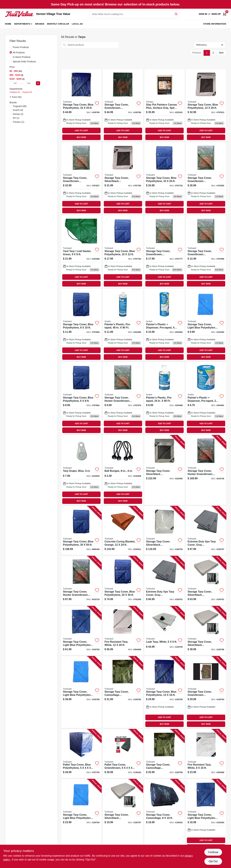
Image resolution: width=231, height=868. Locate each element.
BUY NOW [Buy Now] (81, 137)
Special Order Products (24, 62)
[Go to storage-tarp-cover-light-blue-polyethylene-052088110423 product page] (206, 325)
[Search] (176, 14)
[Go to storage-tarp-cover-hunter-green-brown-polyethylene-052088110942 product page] (123, 398)
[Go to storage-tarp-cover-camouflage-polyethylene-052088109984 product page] (123, 692)
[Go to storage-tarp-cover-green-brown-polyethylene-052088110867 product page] (206, 178)
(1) (16, 118)
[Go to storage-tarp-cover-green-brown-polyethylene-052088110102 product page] (123, 105)
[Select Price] (38, 83)
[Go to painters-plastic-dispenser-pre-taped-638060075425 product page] (164, 325)
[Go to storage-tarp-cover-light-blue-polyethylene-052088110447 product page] (206, 815)
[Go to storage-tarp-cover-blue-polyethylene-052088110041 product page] (164, 692)
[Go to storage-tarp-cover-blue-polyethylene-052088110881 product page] (206, 105)
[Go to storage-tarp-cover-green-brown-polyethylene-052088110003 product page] (206, 692)
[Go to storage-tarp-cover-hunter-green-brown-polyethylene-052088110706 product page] (81, 581)
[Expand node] (11, 97)
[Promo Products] (11, 47)
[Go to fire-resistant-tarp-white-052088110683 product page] (123, 631)
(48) (20, 106)
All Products (19, 53)
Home (8, 24)
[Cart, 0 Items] (225, 14)
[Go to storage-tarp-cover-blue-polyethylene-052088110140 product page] (81, 105)
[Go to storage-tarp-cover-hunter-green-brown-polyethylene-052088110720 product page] (206, 470)
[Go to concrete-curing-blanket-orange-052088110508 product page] (123, 531)
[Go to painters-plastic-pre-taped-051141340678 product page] (123, 325)
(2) (18, 114)
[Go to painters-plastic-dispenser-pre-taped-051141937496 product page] (206, 398)
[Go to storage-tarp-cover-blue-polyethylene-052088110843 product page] (164, 178)
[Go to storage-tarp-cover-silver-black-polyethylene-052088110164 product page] (206, 581)
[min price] (15, 83)
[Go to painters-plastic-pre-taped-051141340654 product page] (164, 398)
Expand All (27, 92)
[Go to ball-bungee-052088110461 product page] (123, 470)
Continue (213, 852)
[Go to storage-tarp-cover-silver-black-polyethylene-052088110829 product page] (123, 178)
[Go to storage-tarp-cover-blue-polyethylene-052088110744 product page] (123, 581)
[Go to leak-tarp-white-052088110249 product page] (164, 631)
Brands (40, 24)
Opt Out (213, 861)
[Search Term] (134, 14)
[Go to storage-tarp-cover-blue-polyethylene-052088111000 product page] (81, 531)
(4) (18, 110)
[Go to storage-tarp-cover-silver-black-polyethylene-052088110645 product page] (164, 470)
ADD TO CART (81, 131)
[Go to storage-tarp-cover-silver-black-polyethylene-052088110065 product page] (206, 631)
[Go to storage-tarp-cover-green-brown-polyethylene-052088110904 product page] (81, 178)
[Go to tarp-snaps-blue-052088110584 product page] (81, 470)
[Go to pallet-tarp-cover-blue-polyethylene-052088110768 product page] (81, 754)
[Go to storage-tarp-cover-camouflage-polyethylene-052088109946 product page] (164, 754)
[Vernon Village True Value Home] (19, 14)
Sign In (203, 14)
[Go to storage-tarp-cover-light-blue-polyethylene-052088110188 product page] (81, 631)
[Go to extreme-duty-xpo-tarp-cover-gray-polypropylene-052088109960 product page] (164, 581)
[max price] (29, 83)
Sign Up (216, 14)
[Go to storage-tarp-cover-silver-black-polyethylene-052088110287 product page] (123, 815)
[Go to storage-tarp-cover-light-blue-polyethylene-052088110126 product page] (81, 692)
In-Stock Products (22, 57)
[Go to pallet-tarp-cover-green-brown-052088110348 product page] (123, 754)
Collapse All (15, 92)
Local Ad (77, 24)
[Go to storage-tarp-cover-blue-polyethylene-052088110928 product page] (81, 398)
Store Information (215, 24)
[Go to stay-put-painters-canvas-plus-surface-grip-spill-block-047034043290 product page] (164, 105)
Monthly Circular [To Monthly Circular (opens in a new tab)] (58, 24)
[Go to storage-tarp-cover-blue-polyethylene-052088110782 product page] (123, 252)
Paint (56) (17, 97)
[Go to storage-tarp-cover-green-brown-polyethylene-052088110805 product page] (164, 252)
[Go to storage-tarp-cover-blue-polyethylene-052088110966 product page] (81, 325)
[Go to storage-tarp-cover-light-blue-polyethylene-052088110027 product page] (81, 815)
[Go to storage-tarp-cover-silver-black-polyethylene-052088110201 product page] (164, 531)
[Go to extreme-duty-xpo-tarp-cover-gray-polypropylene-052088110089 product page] (206, 531)
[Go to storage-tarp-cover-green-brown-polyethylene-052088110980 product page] (206, 252)
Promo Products (21, 47)
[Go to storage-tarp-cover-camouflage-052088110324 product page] (164, 815)
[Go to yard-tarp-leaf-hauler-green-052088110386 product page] (81, 252)
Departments (22, 24)
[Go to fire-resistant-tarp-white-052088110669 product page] (206, 754)
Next (221, 53)
